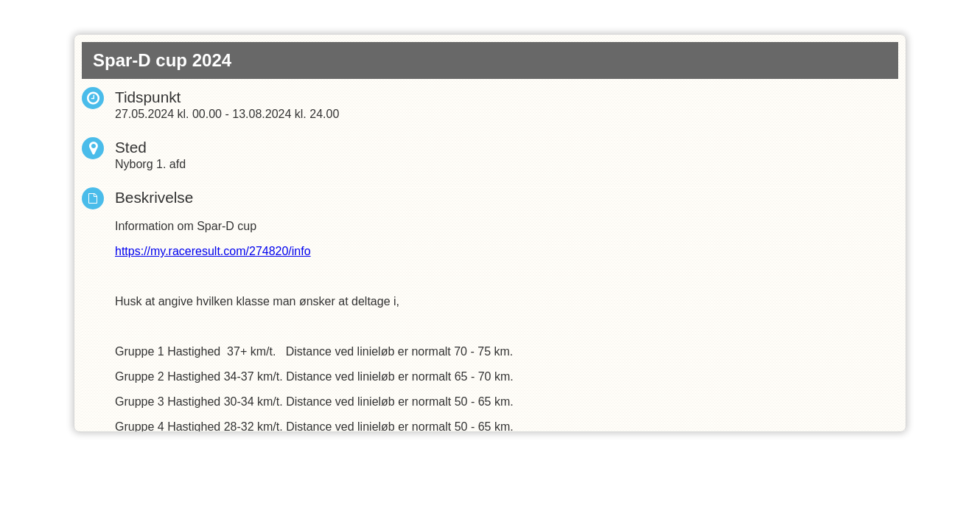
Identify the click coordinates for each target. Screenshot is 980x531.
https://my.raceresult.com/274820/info (213, 251)
